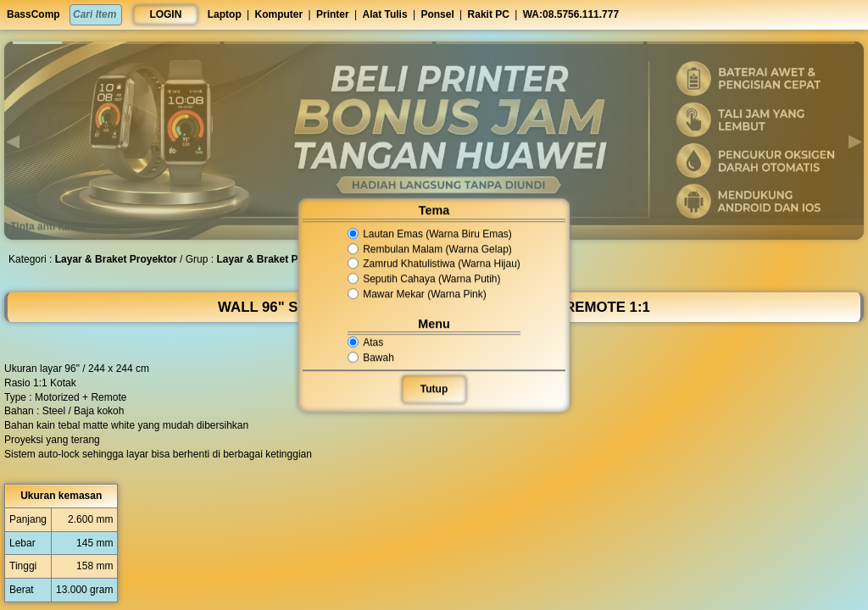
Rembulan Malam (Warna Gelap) (430, 249)
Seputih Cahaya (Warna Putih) (424, 279)
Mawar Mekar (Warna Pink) (417, 294)
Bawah (372, 358)
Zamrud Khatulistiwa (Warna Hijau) (434, 264)
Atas (367, 342)
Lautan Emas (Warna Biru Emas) (430, 234)
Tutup (434, 389)
